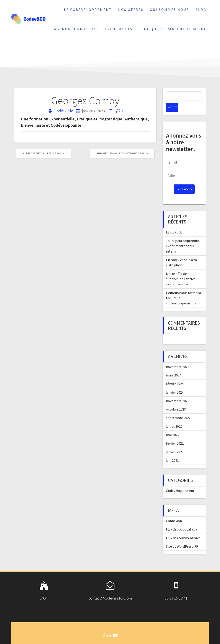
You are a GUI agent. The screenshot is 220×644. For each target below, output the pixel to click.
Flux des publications (182, 520)
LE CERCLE (174, 223)
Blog (201, 10)
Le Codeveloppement (88, 10)
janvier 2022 (175, 443)
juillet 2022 (174, 417)
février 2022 (175, 434)
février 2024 (175, 375)
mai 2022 (173, 426)
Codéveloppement (180, 481)
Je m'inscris (184, 180)
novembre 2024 (178, 358)
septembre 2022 (178, 409)
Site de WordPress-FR (182, 537)
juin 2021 (172, 451)
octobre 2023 (176, 400)
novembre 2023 (178, 392)
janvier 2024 (175, 383)
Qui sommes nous (169, 10)
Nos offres (131, 10)
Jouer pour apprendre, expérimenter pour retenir (183, 237)
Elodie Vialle (63, 111)
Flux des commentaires (183, 529)
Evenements (119, 29)
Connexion (174, 512)
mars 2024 (174, 366)
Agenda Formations (76, 29)
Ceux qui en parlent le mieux (173, 29)
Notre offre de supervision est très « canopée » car (181, 270)
